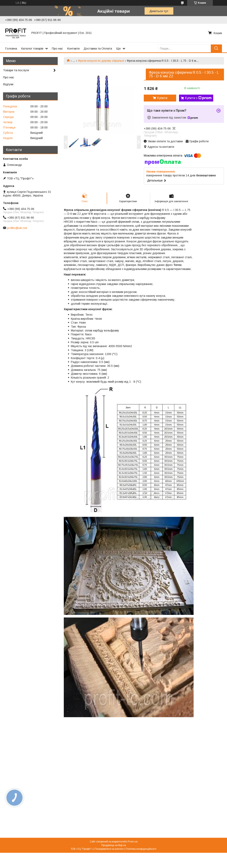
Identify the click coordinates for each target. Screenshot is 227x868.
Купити (162, 98)
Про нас (57, 48)
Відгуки (8, 84)
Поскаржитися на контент (109, 849)
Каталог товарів (32, 48)
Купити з (198, 98)
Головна (11, 48)
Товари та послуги (16, 70)
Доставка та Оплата (98, 48)
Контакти (73, 48)
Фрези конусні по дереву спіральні (101, 61)
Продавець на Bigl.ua (114, 845)
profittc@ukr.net (17, 228)
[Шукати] (216, 48)
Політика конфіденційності (141, 849)
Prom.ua (133, 842)
